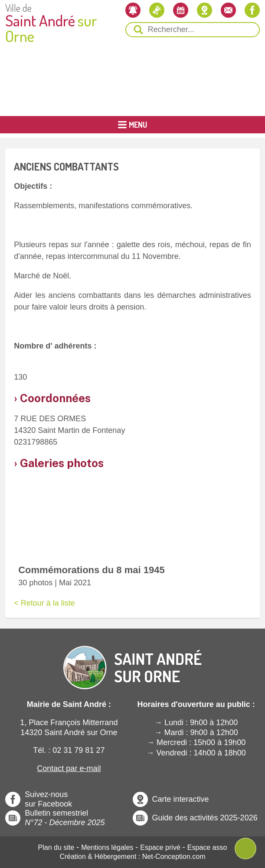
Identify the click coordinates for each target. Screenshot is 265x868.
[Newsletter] (133, 10)
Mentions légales (107, 847)
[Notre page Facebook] (252, 10)
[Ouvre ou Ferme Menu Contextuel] (245, 849)
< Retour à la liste (44, 603)
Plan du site (56, 847)
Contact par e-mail (69, 768)
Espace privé (160, 847)
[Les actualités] (157, 10)
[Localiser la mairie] (204, 10)
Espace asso (207, 847)
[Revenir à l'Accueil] (133, 660)
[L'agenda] (181, 10)
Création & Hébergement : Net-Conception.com (132, 857)
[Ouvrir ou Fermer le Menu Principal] (132, 125)
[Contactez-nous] (228, 10)
